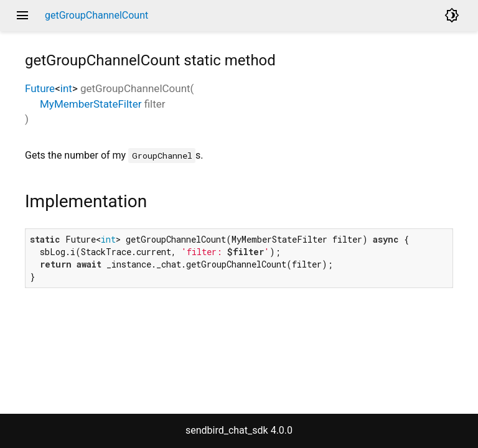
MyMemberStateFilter (91, 104)
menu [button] (22, 16)
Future (40, 88)
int (66, 88)
